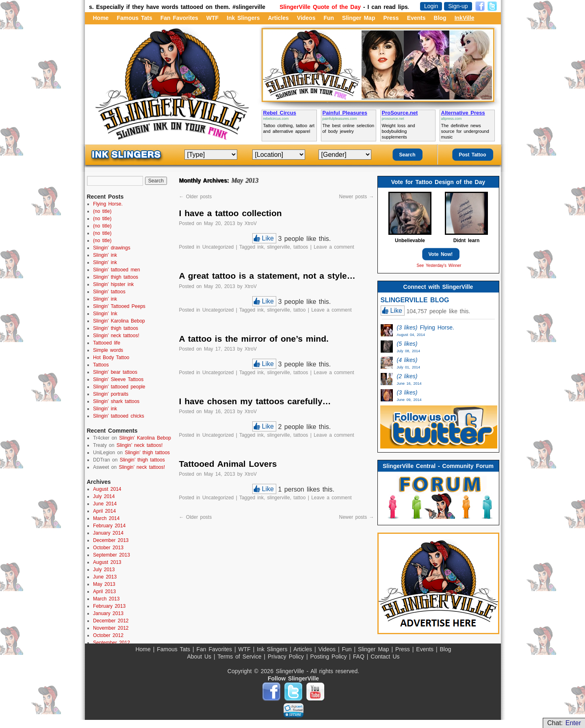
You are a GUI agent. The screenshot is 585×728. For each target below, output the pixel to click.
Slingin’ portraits (111, 394)
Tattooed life (107, 343)
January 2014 (108, 533)
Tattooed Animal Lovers (228, 464)
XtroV (251, 223)
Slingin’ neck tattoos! (116, 336)
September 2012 (112, 643)
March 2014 (106, 518)
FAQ (360, 656)
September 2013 (112, 555)
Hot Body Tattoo (111, 357)
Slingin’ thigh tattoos (116, 277)
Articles (278, 18)
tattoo (299, 310)
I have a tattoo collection (231, 213)
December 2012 (111, 621)
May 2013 (104, 584)
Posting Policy (329, 656)
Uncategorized (218, 247)
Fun (329, 18)
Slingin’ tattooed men (117, 270)
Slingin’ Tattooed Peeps (119, 306)
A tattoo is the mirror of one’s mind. (254, 339)
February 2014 (109, 526)
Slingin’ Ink (105, 314)
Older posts (196, 197)
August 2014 (107, 489)
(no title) (102, 211)
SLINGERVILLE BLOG (415, 300)
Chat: (564, 723)
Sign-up (458, 6)
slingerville (279, 247)
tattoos (301, 247)
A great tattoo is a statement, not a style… (267, 276)
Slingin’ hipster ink (113, 284)
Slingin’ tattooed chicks (119, 416)
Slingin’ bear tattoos (115, 372)
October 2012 (108, 635)
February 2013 (109, 606)
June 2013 (105, 577)
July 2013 (104, 570)
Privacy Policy (287, 656)
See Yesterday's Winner (439, 265)
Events (416, 18)
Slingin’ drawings (112, 248)
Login (431, 6)
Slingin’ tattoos (109, 292)
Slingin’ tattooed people (119, 387)
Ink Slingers (243, 18)
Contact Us (385, 656)
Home (101, 18)
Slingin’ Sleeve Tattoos (118, 379)
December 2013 (111, 540)
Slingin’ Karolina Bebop (119, 321)
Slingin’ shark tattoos (116, 401)
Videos (306, 18)
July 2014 (104, 496)
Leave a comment (334, 247)
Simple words (108, 350)
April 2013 (104, 591)
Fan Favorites (179, 18)
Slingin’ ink (105, 255)
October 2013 (108, 548)
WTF (212, 18)
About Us (200, 656)
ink (261, 247)
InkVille (465, 18)
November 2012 (111, 628)
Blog (440, 18)
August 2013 (107, 562)
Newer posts (356, 197)
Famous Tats (134, 18)
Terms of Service (240, 656)
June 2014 (105, 504)
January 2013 (108, 613)
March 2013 (106, 599)
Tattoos (101, 365)
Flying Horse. (108, 204)
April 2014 (104, 511)
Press (391, 18)
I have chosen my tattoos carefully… (255, 401)
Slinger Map (359, 18)
